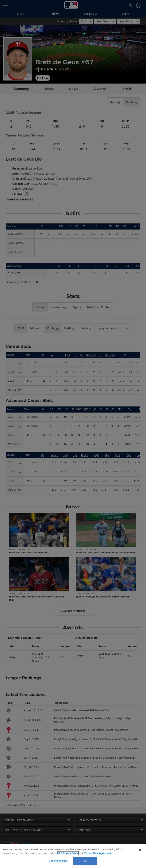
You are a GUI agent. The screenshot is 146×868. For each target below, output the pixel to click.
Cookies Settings (58, 861)
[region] (73, 856)
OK (85, 861)
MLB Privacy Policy (68, 853)
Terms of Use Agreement (98, 853)
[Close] (140, 850)
